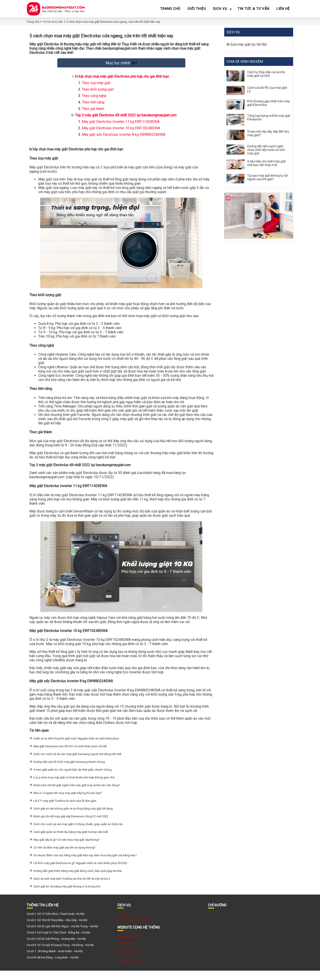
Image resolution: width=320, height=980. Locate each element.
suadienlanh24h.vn (129, 946)
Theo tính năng (93, 107)
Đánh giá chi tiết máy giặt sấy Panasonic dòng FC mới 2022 (71, 826)
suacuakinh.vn (126, 964)
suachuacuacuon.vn (130, 971)
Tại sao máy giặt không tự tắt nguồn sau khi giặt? (268, 177)
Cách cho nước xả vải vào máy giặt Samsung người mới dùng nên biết (77, 763)
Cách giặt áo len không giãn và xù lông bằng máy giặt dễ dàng (73, 818)
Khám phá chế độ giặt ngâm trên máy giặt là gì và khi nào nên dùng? (77, 795)
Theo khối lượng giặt (98, 94)
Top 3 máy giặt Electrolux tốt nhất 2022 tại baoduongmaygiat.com (126, 120)
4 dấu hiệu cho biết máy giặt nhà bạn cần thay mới (266, 163)
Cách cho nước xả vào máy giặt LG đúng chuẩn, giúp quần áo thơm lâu (78, 833)
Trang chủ (170, 9)
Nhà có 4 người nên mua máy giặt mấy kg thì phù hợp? (68, 802)
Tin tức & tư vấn (253, 9)
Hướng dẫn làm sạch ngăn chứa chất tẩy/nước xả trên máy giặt (266, 150)
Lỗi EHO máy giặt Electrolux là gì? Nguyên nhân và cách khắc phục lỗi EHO (80, 872)
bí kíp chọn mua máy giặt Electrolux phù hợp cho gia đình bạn (122, 81)
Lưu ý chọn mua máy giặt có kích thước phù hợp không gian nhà (74, 787)
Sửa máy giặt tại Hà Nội (249, 44)
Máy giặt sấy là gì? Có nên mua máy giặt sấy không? (67, 849)
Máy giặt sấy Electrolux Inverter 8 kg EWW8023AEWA (124, 139)
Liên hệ (283, 9)
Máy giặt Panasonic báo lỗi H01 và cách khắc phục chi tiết (70, 756)
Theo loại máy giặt (96, 88)
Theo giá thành (93, 113)
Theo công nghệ (94, 100)
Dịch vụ (220, 9)
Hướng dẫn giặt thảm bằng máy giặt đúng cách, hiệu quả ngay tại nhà (77, 880)
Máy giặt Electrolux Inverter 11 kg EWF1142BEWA (121, 126)
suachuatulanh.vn (128, 958)
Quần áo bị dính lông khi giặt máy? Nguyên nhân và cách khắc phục (76, 748)
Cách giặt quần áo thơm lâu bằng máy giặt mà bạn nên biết (71, 841)
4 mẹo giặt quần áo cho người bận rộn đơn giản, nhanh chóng (72, 779)
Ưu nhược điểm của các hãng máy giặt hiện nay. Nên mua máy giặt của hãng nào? (85, 865)
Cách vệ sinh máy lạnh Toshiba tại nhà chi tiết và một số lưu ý (72, 888)
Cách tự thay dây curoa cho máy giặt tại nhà (266, 74)
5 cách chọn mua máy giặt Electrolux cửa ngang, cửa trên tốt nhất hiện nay (113, 22)
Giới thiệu (197, 9)
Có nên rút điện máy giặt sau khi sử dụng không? (64, 857)
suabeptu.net (126, 952)
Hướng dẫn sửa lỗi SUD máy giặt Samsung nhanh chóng (69, 771)
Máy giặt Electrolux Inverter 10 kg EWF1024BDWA (121, 133)
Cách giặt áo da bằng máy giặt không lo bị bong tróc (67, 896)
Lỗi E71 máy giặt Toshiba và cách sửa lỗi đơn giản (65, 810)
